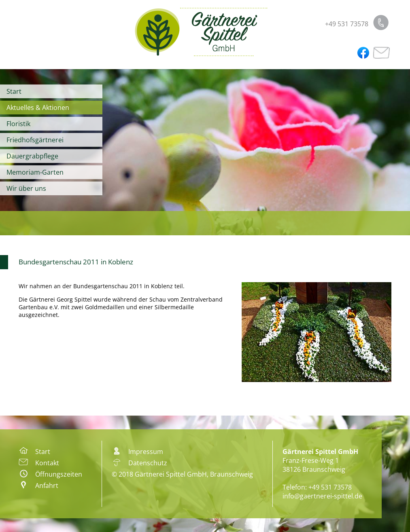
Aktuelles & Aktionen (38, 108)
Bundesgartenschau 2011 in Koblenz (76, 262)
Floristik (18, 124)
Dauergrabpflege (32, 156)
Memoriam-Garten (35, 172)
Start (14, 91)
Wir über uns (26, 188)
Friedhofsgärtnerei (35, 140)
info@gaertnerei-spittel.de (322, 496)
